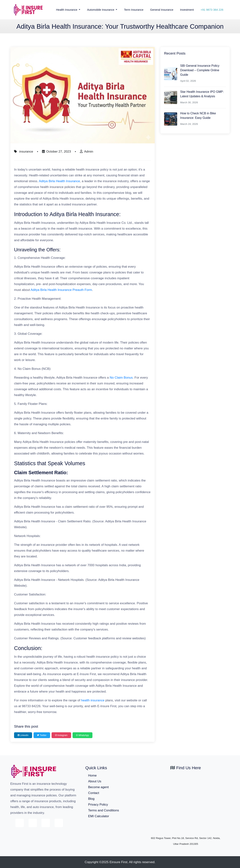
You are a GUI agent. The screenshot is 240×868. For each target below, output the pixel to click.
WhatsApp (82, 735)
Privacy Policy (98, 805)
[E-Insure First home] (34, 771)
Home (92, 776)
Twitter (42, 735)
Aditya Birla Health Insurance (59, 181)
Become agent (98, 787)
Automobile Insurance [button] (101, 10)
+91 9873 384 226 (212, 10)
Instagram (61, 735)
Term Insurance (134, 10)
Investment (187, 10)
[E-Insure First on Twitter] (33, 823)
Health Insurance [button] (67, 10)
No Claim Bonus (121, 378)
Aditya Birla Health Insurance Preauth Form (61, 290)
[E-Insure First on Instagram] (46, 823)
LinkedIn (23, 735)
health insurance (93, 700)
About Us (95, 781)
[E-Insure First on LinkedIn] (59, 823)
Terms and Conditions (103, 810)
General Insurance (162, 10)
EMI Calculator (99, 816)
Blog (91, 799)
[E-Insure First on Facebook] (20, 823)
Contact (94, 793)
